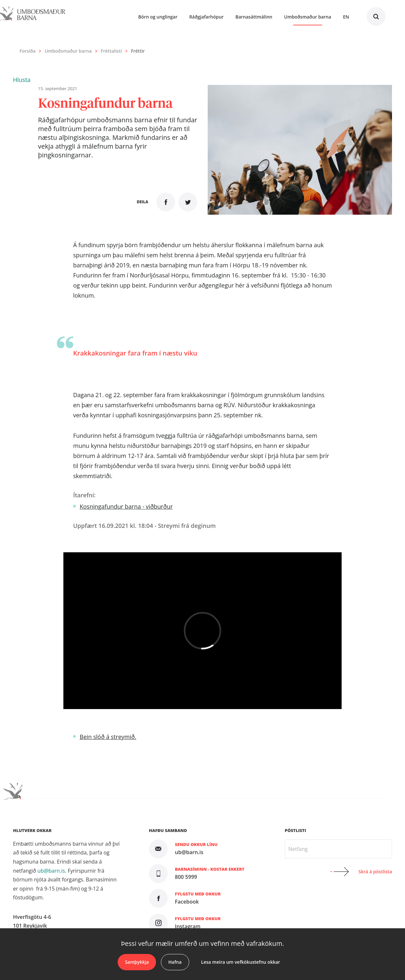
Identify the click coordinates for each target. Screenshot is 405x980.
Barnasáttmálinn (254, 17)
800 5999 (186, 877)
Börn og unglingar (158, 17)
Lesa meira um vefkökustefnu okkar (241, 962)
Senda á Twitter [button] (188, 202)
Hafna (175, 962)
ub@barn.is (51, 871)
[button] (22, 80)
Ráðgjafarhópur (206, 17)
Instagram (188, 926)
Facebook (187, 902)
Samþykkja (137, 962)
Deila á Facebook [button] (166, 202)
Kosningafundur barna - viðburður (126, 506)
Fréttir (138, 51)
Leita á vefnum (376, 17)
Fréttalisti (111, 51)
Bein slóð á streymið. (108, 737)
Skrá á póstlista (375, 872)
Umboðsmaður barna (68, 51)
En (346, 17)
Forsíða (27, 51)
